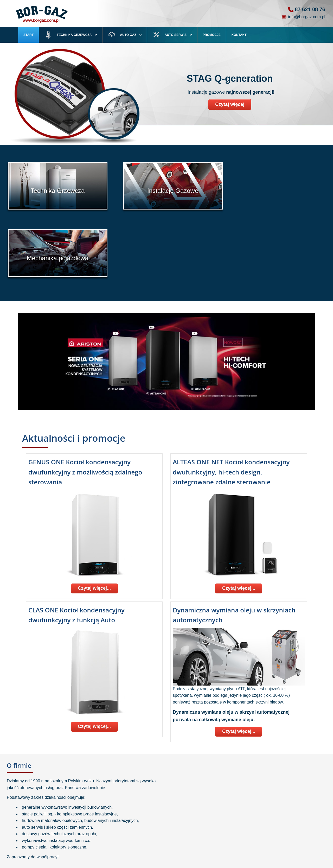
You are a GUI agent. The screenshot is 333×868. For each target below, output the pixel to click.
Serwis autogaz (138, 824)
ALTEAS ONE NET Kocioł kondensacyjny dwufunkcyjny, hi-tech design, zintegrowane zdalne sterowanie (231, 403)
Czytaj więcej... (94, 519)
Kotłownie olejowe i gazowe (47, 852)
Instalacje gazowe (140, 817)
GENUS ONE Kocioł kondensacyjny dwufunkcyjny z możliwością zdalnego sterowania (85, 403)
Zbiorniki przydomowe (44, 838)
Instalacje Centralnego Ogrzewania (53, 831)
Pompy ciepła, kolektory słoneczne (52, 824)
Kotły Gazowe (38, 817)
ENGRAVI (307, 864)
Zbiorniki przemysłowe (44, 845)
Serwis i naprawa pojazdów (146, 831)
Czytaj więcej (230, 104)
